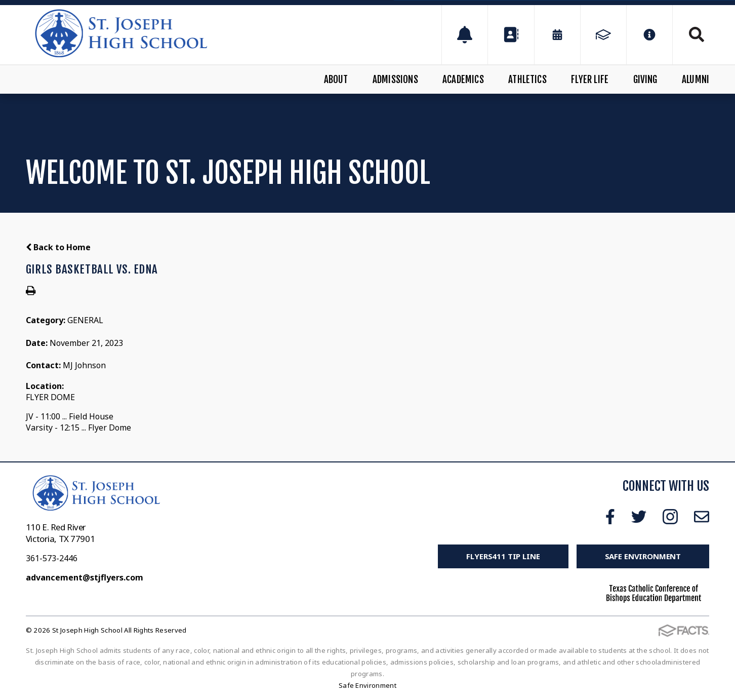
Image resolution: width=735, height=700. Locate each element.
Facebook (610, 517)
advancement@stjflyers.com (85, 577)
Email (702, 517)
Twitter (639, 517)
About (336, 80)
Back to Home (58, 247)
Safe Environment (643, 556)
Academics (463, 80)
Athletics (527, 80)
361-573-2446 (52, 558)
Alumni (696, 80)
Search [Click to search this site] (697, 34)
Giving (645, 80)
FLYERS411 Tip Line (503, 556)
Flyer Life (590, 80)
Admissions (395, 80)
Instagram (670, 517)
